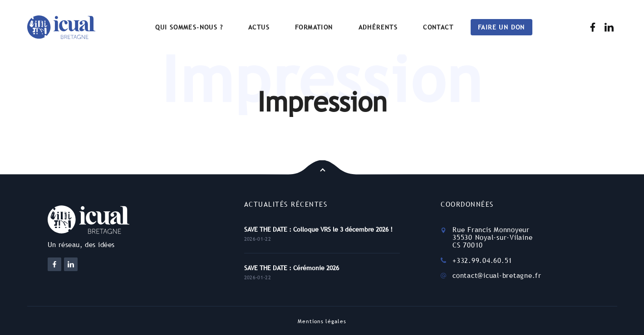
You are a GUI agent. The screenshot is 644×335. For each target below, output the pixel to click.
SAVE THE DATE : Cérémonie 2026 (292, 268)
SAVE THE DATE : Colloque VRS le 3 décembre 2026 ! (318, 229)
